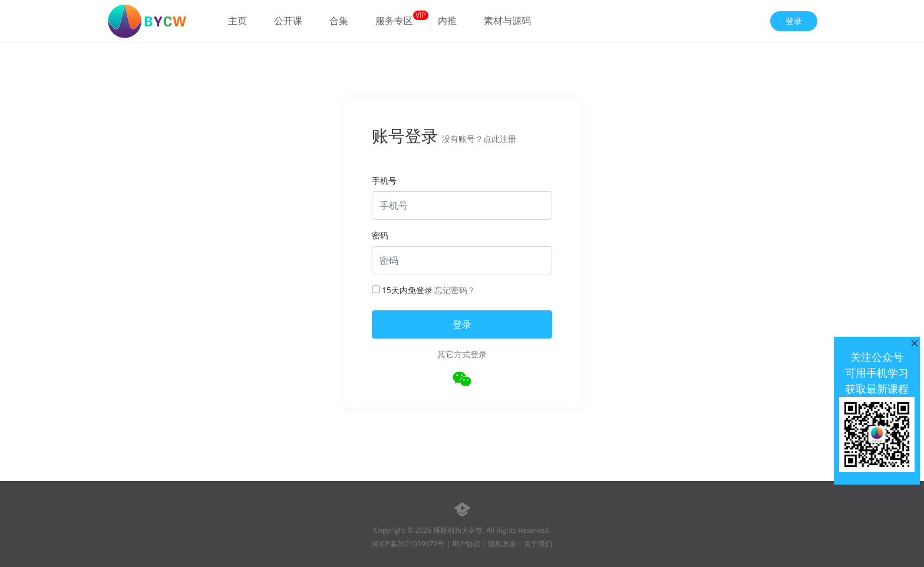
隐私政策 (502, 544)
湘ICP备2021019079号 (408, 544)
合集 (339, 21)
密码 (380, 235)
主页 (237, 21)
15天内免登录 (402, 290)
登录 (794, 21)
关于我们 (538, 544)
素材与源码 (507, 21)
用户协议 (466, 544)
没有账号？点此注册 (479, 139)
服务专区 (394, 21)
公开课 (288, 21)
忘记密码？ (455, 290)
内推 (447, 21)
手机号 (384, 180)
